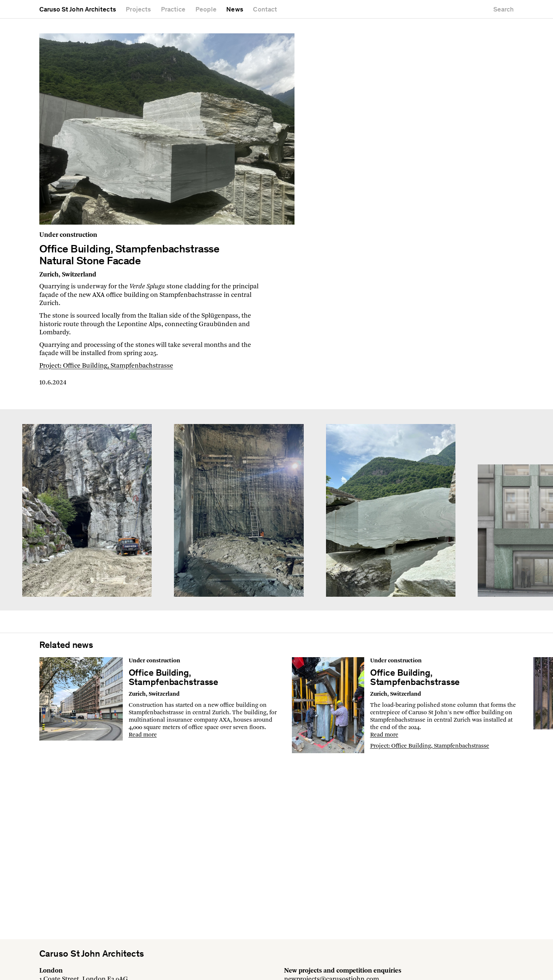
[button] (540, 510)
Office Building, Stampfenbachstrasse (174, 678)
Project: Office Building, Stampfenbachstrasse (106, 366)
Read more (143, 735)
